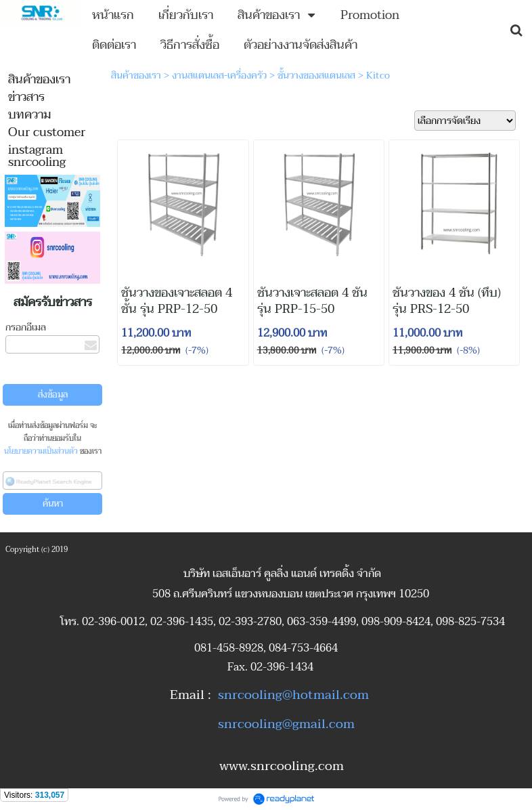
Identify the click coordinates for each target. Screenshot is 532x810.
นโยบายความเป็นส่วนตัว (41, 451)
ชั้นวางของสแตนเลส (316, 76)
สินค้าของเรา (136, 76)
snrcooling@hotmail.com (293, 695)
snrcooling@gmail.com (286, 724)
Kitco (378, 76)
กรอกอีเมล (26, 327)
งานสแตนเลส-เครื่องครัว (219, 76)
